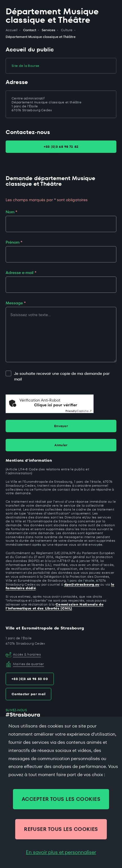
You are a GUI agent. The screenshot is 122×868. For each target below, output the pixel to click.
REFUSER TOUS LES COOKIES (61, 829)
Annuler (61, 445)
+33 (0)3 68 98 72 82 (61, 147)
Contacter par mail (28, 694)
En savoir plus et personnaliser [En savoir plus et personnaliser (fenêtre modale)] (61, 852)
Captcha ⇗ (78, 411)
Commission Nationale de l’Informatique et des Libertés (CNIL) (55, 606)
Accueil (12, 30)
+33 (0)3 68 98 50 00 (30, 679)
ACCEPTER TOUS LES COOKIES (61, 799)
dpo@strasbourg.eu (82, 584)
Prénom (14, 242)
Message (16, 303)
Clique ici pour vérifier (56, 405)
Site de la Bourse (25, 66)
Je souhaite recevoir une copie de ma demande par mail (58, 376)
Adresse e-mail (21, 273)
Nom (11, 212)
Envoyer (61, 426)
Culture (67, 30)
